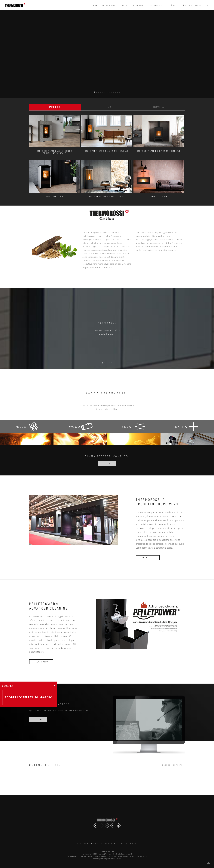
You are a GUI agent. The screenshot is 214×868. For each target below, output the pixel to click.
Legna (107, 107)
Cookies (103, 859)
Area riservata (192, 5)
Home (95, 5)
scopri (38, 719)
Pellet (55, 107)
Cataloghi (83, 844)
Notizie (125, 5)
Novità (159, 107)
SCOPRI (107, 463)
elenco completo (174, 765)
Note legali (130, 844)
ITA (207, 5)
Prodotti (139, 5)
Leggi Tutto (148, 558)
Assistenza (156, 5)
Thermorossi (110, 5)
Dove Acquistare (105, 844)
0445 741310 (75, 856)
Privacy (96, 859)
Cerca (175, 5)
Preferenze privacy (114, 859)
